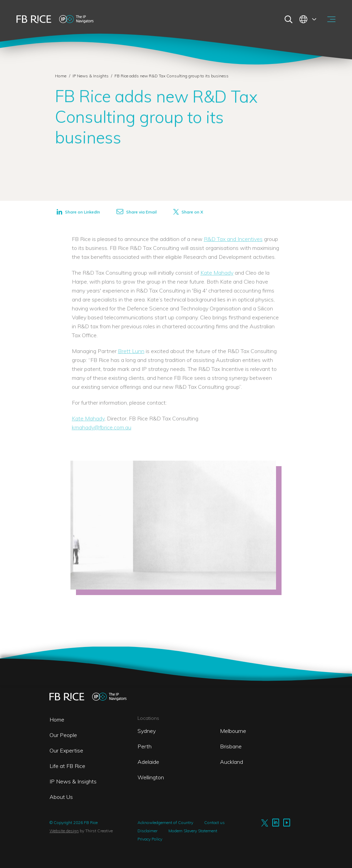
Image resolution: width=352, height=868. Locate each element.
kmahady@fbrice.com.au (102, 427)
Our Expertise (66, 750)
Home (61, 76)
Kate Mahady (217, 273)
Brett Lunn (131, 351)
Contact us (214, 822)
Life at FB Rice (67, 766)
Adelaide (148, 762)
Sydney (147, 731)
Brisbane (231, 746)
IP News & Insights (91, 76)
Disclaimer (147, 831)
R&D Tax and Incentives (233, 239)
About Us (61, 797)
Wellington (151, 777)
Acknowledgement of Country (165, 822)
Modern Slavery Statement (193, 831)
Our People (63, 735)
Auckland (232, 762)
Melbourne (233, 731)
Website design (64, 831)
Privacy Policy (150, 839)
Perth (145, 746)
